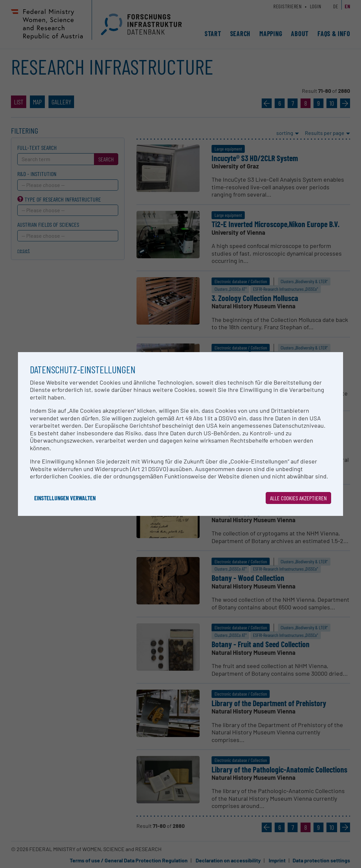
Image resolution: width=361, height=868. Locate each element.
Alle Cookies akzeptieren (298, 498)
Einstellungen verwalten (65, 498)
